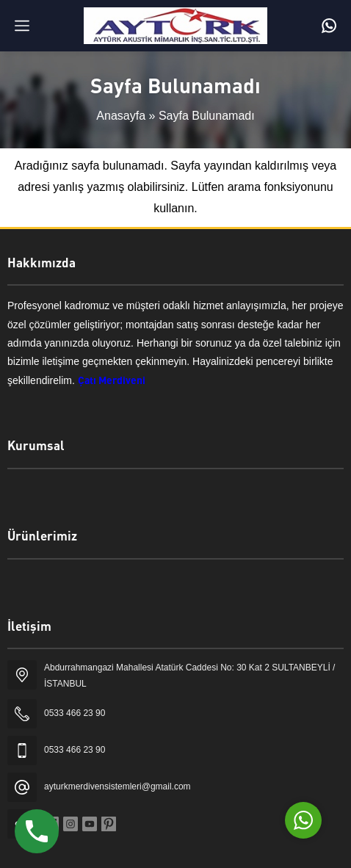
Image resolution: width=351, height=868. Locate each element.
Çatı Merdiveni (112, 380)
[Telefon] (329, 26)
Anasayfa (121, 116)
